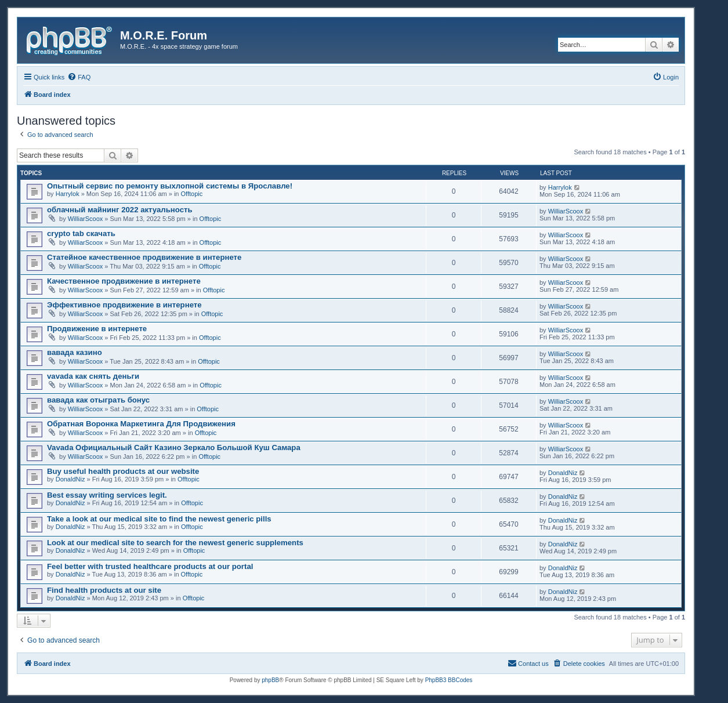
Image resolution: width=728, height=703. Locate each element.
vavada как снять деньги (93, 376)
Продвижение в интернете (97, 329)
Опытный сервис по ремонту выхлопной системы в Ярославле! (170, 186)
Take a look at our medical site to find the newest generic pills (159, 519)
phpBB (270, 680)
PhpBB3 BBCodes (449, 680)
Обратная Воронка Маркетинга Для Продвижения (141, 424)
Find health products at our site (104, 590)
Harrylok (68, 194)
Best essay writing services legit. (107, 495)
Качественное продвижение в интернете (124, 281)
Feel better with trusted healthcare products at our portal (150, 566)
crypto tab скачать (81, 233)
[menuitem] (79, 77)
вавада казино (75, 352)
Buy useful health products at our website (123, 471)
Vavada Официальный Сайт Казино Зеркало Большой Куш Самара (174, 447)
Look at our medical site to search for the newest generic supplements (175, 543)
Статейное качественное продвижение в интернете (144, 257)
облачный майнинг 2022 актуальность (120, 210)
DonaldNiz (70, 479)
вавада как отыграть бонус (98, 400)
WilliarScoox (86, 219)
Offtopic (192, 194)
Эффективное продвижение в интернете (124, 305)
